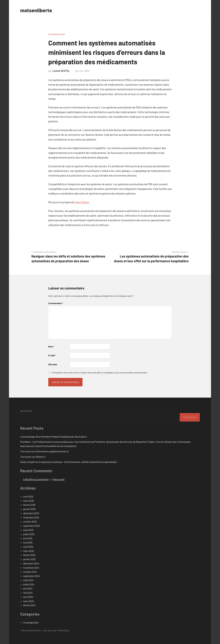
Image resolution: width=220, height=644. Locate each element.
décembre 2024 (31, 563)
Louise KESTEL (61, 71)
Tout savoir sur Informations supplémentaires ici (44, 451)
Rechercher (26, 411)
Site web (53, 364)
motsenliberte (36, 10)
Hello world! (59, 479)
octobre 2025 (30, 522)
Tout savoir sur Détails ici (33, 457)
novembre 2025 (31, 517)
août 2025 (28, 530)
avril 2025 (28, 547)
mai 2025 (28, 542)
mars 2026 (29, 501)
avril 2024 (28, 597)
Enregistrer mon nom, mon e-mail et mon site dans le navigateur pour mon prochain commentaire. (100, 372)
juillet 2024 (29, 584)
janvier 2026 (29, 509)
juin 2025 (28, 538)
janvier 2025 (29, 559)
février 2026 (29, 505)
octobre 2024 (30, 572)
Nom (51, 346)
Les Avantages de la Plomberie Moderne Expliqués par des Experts (54, 437)
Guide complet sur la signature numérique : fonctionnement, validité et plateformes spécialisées (69, 462)
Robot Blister (82, 202)
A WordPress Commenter (36, 479)
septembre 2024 (31, 576)
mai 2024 (28, 593)
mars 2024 (29, 601)
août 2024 (28, 580)
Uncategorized (56, 34)
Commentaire (56, 303)
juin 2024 (28, 588)
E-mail (52, 355)
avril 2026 (28, 496)
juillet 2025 (29, 534)
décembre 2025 (31, 513)
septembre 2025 (31, 526)
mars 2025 (29, 551)
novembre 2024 (31, 568)
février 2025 (29, 555)
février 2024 (29, 605)
